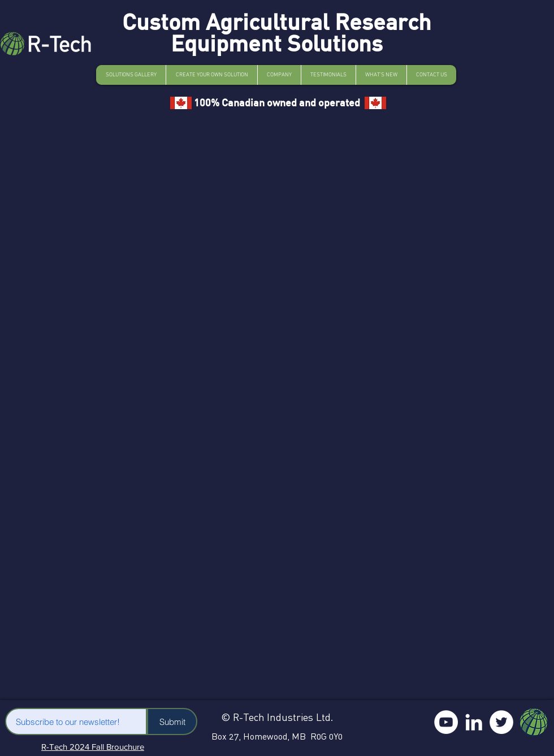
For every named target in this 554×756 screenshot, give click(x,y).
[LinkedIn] (474, 722)
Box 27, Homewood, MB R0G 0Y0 (277, 736)
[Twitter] (501, 722)
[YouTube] (446, 722)
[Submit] (172, 722)
